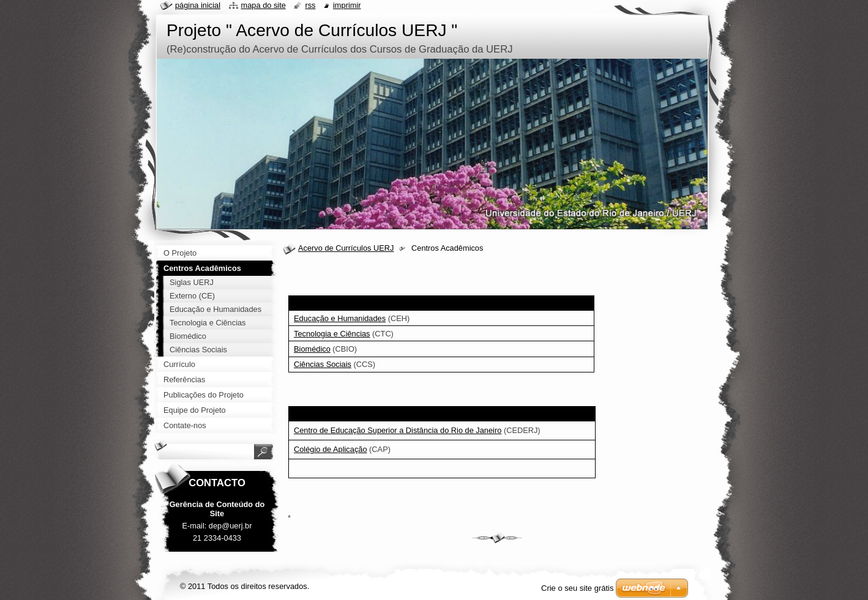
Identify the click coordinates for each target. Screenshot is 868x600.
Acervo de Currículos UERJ (346, 248)
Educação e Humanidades (340, 318)
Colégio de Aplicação (331, 449)
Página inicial (198, 5)
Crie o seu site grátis (578, 588)
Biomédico (312, 349)
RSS (310, 5)
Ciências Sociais (323, 364)
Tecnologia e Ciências (332, 334)
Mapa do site (264, 5)
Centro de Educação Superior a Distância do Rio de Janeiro (398, 430)
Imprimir (347, 5)
